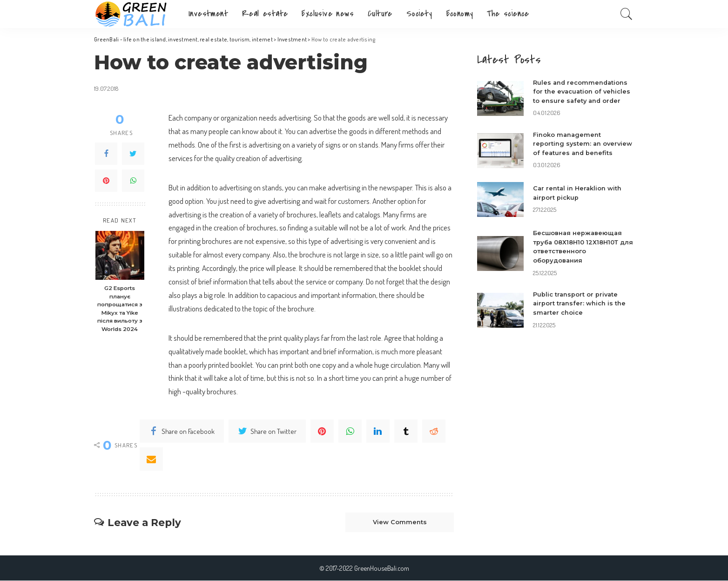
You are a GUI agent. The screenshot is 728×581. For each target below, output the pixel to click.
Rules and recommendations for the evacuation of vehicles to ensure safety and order (583, 91)
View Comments (399, 522)
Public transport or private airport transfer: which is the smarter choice (580, 312)
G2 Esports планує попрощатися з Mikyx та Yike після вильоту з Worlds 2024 (120, 309)
